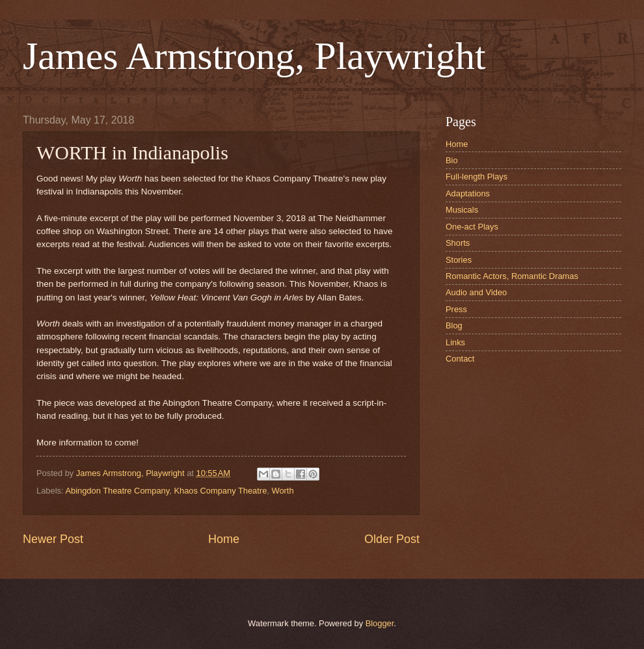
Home (224, 539)
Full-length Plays (476, 177)
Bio (452, 160)
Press (456, 309)
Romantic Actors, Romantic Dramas (512, 276)
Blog (454, 325)
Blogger (380, 623)
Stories (459, 260)
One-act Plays (472, 227)
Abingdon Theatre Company (117, 491)
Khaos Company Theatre (220, 491)
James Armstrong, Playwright (254, 56)
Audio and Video (476, 292)
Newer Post (53, 539)
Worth (282, 491)
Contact (460, 359)
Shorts (458, 243)
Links (455, 342)
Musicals (462, 210)
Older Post (392, 539)
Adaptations (468, 193)
